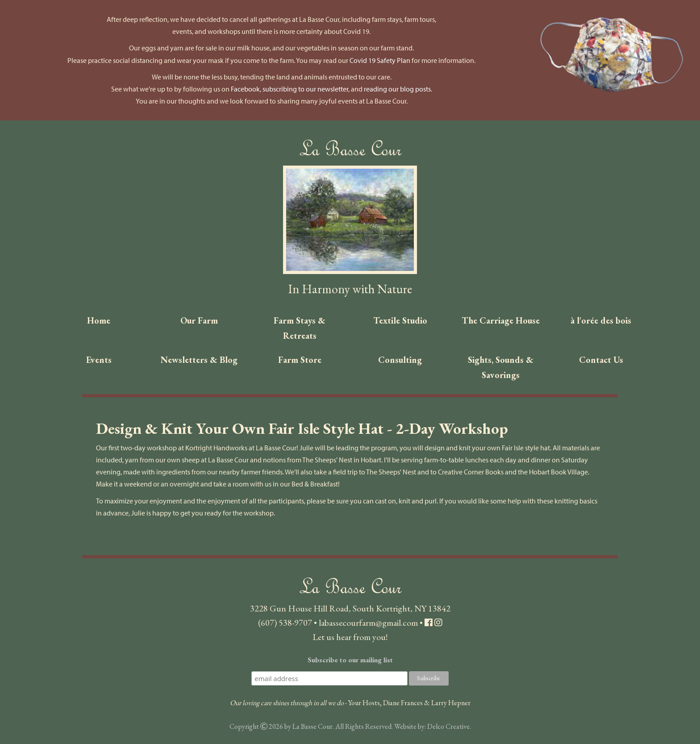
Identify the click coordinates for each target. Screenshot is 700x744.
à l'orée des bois (601, 320)
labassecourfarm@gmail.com (368, 623)
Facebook (245, 89)
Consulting (400, 360)
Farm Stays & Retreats (300, 328)
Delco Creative (448, 726)
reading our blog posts (397, 89)
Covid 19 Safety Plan (380, 60)
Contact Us (601, 360)
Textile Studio (400, 320)
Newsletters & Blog (199, 360)
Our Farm (199, 320)
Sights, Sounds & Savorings (501, 367)
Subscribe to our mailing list (350, 660)
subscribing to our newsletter (305, 89)
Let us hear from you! (350, 637)
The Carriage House (501, 320)
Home (99, 320)
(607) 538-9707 (285, 623)
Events (99, 360)
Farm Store (300, 360)
